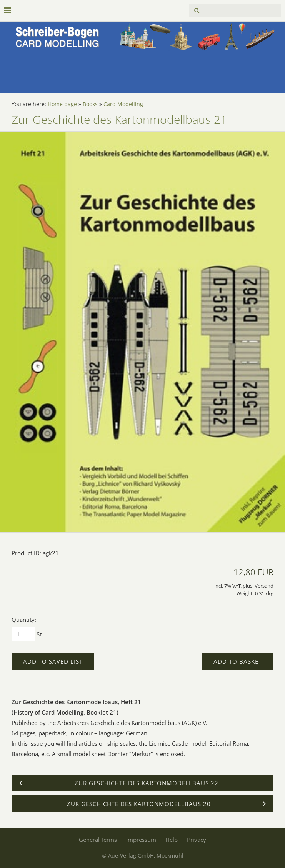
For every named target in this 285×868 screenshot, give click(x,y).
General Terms (98, 840)
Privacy (197, 840)
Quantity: (24, 620)
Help (172, 840)
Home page (62, 104)
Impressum (141, 840)
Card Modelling (123, 104)
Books (90, 104)
